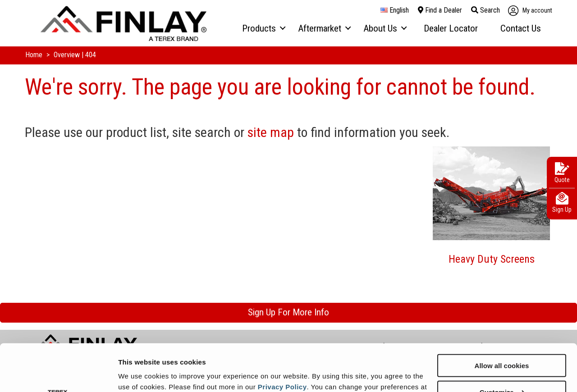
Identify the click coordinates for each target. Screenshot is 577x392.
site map (271, 132)
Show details (139, 374)
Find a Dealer (440, 10)
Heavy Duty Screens (492, 259)
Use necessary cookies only (502, 370)
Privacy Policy (282, 338)
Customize (502, 343)
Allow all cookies (502, 317)
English (395, 10)
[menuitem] (263, 29)
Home (35, 55)
